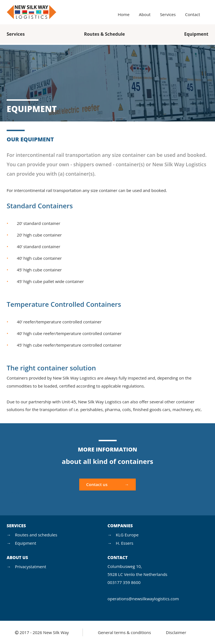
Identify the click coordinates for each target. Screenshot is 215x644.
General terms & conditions (124, 632)
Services (168, 14)
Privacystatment (31, 567)
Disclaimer (176, 632)
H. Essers (125, 543)
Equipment (196, 34)
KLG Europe (127, 535)
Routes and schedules (36, 535)
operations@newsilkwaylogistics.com (143, 599)
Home (124, 14)
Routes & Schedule (104, 34)
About (145, 14)
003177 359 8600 (124, 582)
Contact (193, 14)
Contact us (97, 484)
